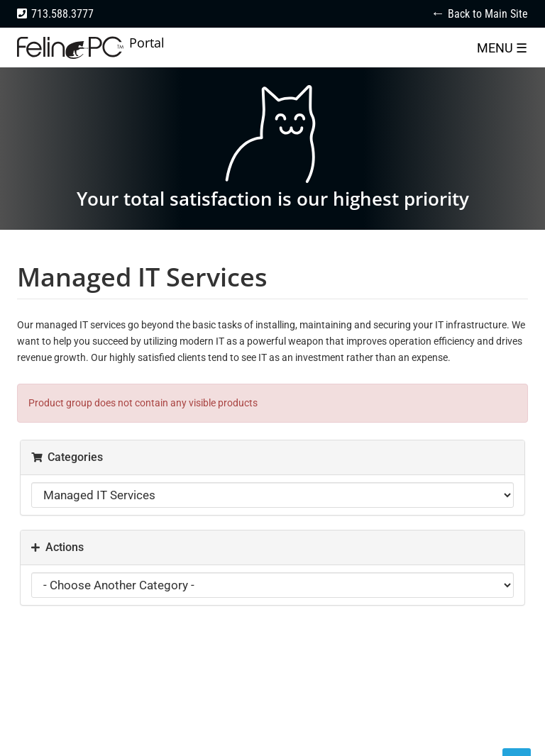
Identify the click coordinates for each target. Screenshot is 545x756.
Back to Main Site (488, 14)
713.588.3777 (62, 14)
